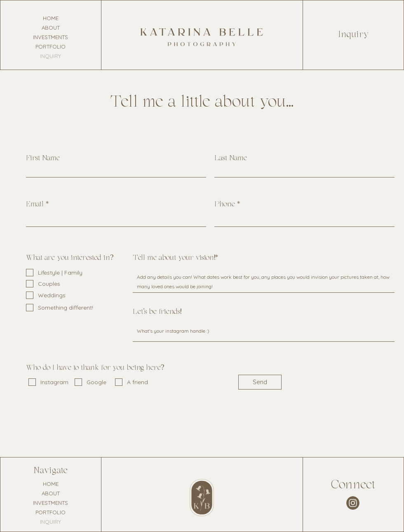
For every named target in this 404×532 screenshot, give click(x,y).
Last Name (231, 159)
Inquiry (353, 35)
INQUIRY (50, 56)
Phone (225, 205)
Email (35, 205)
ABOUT (51, 28)
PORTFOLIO (50, 47)
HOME (51, 18)
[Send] (260, 382)
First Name (43, 159)
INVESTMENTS (50, 37)
